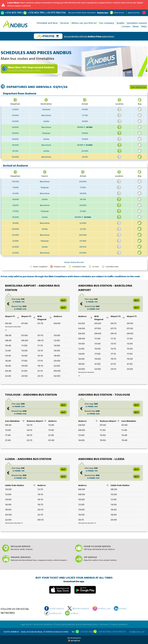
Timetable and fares (47, 23)
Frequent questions (119, 624)
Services (65, 23)
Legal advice (26, 624)
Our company (107, 23)
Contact (126, 26)
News (136, 26)
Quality (121, 23)
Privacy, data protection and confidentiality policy (76, 624)
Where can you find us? (84, 23)
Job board (104, 624)
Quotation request (137, 23)
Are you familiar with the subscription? (89, 36)
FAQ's (144, 26)
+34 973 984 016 (56, 12)
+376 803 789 (13, 12)
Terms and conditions (43, 624)
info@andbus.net (137, 632)
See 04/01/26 (138, 87)
